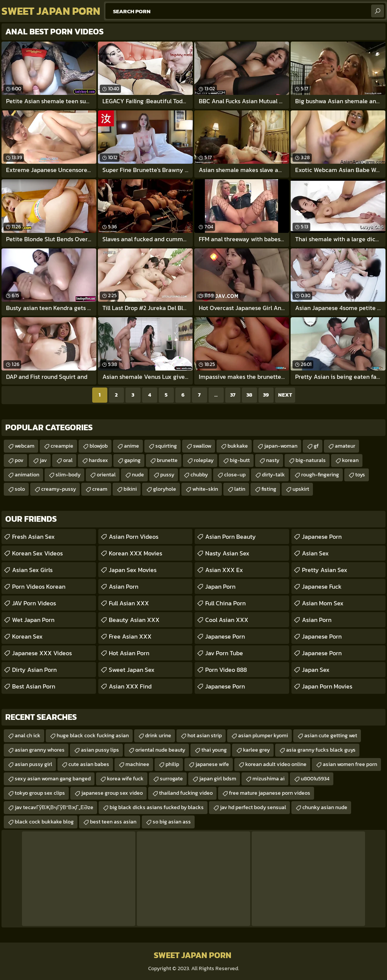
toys (360, 475)
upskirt (301, 489)
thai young (214, 750)
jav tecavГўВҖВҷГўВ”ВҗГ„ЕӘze (54, 807)
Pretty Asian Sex (325, 570)
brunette (167, 460)
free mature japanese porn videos (270, 793)
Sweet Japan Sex (132, 670)
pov (19, 460)
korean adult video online (276, 764)
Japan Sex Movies (133, 570)
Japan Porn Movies (327, 686)
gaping (132, 460)
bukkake (238, 446)
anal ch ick (28, 736)
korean (350, 460)
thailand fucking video (186, 793)
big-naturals (311, 460)
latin (240, 489)
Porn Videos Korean (39, 586)
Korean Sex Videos (37, 553)
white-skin (205, 489)
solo (20, 489)
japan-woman (281, 446)
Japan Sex (316, 670)
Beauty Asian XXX (134, 620)
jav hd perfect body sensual (253, 807)
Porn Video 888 (226, 670)
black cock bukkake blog (44, 822)
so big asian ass (172, 822)
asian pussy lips (100, 750)
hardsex (98, 460)
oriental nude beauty (160, 750)
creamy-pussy (59, 489)
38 (249, 395)
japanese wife (212, 764)
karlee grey (256, 750)
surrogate (171, 779)
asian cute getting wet (331, 736)
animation (27, 475)
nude (138, 475)
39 (266, 395)
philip (172, 764)
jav (43, 460)
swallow (202, 446)
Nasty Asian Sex (227, 553)
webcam (25, 446)
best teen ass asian (113, 822)
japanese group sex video (112, 793)
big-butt (240, 460)
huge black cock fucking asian (93, 736)
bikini (130, 489)
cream (100, 489)
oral (68, 460)
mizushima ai (269, 779)
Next (285, 395)
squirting (166, 446)
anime (132, 446)
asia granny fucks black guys (321, 750)
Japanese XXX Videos (42, 653)
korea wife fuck (125, 779)
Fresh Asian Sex (33, 537)
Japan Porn (220, 586)
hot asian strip (205, 736)
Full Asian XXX (129, 603)
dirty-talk (273, 475)
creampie (62, 446)
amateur (345, 446)
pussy (167, 475)
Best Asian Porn (34, 686)
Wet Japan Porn (33, 620)
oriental (106, 475)
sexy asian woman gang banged (53, 779)
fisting (269, 489)
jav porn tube (224, 653)
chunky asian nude (325, 807)
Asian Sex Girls (32, 570)
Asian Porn (124, 586)
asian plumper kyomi (263, 736)
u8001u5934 (315, 779)
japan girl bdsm (218, 779)
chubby (199, 475)
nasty (273, 460)
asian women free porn (350, 764)
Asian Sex (315, 553)
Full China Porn (225, 603)
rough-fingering (320, 475)
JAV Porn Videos (34, 603)
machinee (137, 764)
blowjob (99, 446)
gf (316, 446)
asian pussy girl (33, 764)
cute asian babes (89, 764)
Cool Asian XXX (227, 620)
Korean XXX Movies (135, 553)
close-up (235, 475)
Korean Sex (27, 636)
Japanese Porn (225, 636)
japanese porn (225, 686)
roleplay (204, 460)
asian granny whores (40, 750)
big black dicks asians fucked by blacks (157, 807)
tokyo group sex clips (40, 793)
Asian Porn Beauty (231, 537)
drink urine (158, 736)
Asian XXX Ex (224, 570)
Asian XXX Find (130, 686)
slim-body (68, 475)
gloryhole (165, 489)
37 (233, 395)
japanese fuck (322, 586)
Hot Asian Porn (129, 653)
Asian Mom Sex (323, 603)
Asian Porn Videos (134, 537)
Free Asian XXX (130, 636)
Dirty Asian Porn (34, 670)
